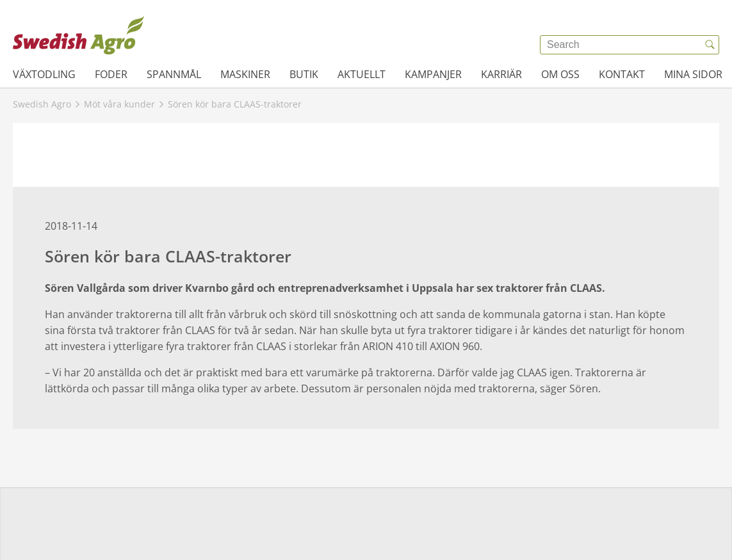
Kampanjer (433, 74)
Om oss (560, 74)
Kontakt (622, 74)
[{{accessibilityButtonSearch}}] (710, 45)
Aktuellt (362, 74)
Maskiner (245, 74)
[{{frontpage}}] (78, 35)
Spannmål (174, 74)
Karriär (501, 74)
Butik (304, 74)
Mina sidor (693, 74)
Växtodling (44, 74)
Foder (111, 74)
